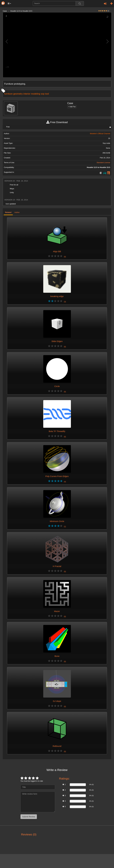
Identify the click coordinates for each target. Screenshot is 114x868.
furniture (8, 94)
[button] (9, 3)
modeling (36, 94)
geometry (18, 94)
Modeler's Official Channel (100, 134)
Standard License (103, 163)
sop (43, 94)
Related (8, 212)
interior (27, 94)
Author (17, 212)
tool (47, 94)
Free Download (57, 122)
